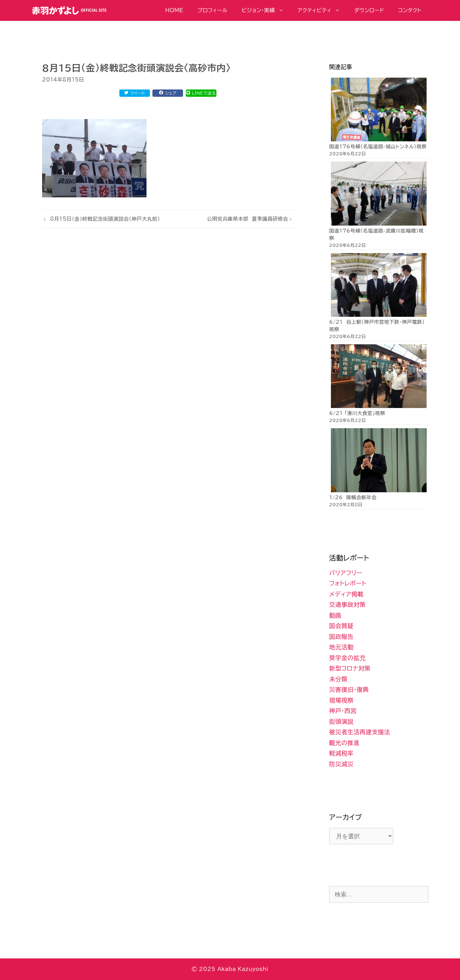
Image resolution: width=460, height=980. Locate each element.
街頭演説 (341, 722)
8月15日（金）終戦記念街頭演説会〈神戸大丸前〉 (105, 219)
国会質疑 (341, 626)
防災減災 (341, 764)
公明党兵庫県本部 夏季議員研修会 (248, 219)
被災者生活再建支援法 (360, 732)
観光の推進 (344, 743)
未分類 (338, 679)
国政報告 (341, 637)
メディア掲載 (346, 594)
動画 (335, 615)
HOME (174, 10)
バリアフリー (346, 573)
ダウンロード (369, 10)
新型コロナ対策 (350, 668)
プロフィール (212, 10)
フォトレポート (348, 583)
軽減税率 (341, 753)
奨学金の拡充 (347, 658)
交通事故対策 (347, 605)
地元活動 (341, 647)
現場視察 (341, 700)
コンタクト (410, 10)
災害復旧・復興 (349, 689)
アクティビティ (322, 10)
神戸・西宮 (343, 711)
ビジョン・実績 (266, 10)
